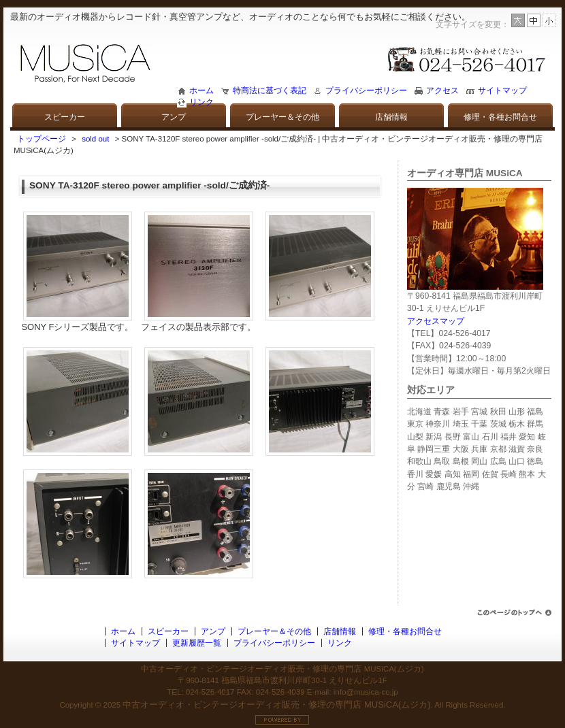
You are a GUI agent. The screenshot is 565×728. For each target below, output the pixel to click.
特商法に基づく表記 (270, 90)
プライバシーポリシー (366, 90)
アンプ (174, 117)
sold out (95, 139)
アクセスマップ (436, 321)
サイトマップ (502, 90)
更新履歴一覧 (197, 643)
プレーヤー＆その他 (282, 117)
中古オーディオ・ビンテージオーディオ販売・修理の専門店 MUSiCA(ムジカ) (276, 705)
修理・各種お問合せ (500, 117)
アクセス (442, 90)
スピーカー (65, 117)
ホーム (201, 90)
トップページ (42, 139)
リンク (201, 102)
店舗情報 (391, 117)
